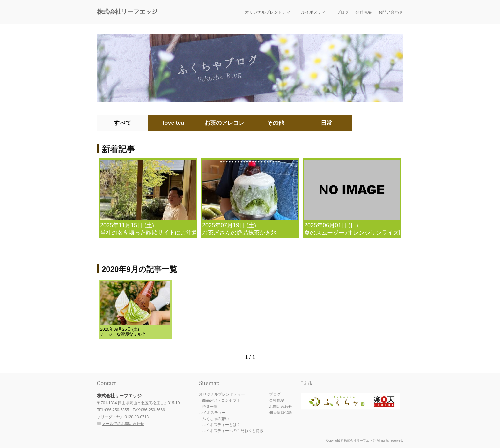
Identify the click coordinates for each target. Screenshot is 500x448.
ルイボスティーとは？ (221, 425)
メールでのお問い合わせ (123, 424)
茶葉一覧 (210, 407)
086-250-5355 (117, 410)
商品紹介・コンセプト (221, 400)
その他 (276, 123)
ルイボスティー (316, 12)
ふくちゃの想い (216, 419)
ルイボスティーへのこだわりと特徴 (233, 431)
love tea (173, 123)
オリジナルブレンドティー (270, 12)
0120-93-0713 (137, 417)
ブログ (343, 12)
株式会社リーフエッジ (127, 12)
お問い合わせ (391, 12)
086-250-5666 (153, 410)
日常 (327, 123)
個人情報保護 (281, 413)
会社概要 (364, 12)
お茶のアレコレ (224, 123)
